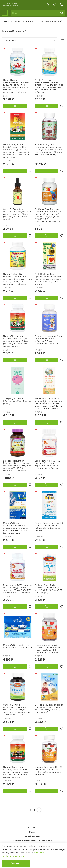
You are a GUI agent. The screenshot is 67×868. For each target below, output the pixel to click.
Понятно (16, 863)
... (36, 21)
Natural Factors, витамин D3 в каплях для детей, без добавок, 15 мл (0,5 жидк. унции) (49, 527)
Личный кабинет (32, 836)
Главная (6, 21)
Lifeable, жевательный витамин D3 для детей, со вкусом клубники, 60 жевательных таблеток (48, 649)
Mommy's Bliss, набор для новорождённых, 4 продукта (17, 646)
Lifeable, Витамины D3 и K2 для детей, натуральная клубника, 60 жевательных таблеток (49, 771)
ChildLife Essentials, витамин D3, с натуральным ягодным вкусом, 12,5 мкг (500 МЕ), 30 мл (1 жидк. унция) (17, 214)
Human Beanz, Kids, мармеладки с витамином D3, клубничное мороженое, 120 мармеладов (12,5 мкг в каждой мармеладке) (49, 149)
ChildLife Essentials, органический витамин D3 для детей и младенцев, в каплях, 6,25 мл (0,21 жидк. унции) (49, 279)
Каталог (32, 827)
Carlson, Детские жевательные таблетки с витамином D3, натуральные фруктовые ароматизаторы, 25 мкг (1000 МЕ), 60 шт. (17, 710)
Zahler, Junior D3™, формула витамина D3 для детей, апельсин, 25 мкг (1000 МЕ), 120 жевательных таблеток (18, 589)
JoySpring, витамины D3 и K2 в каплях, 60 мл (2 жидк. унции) (17, 401)
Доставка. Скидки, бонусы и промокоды (32, 841)
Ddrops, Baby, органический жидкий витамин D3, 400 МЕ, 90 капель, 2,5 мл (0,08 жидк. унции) (49, 708)
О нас (32, 832)
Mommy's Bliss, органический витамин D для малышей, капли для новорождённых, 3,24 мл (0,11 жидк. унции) (16, 528)
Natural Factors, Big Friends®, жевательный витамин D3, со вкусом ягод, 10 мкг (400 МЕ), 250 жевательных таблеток (17, 279)
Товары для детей (22, 21)
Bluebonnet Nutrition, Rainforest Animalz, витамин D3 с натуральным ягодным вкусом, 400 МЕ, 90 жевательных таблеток (17, 466)
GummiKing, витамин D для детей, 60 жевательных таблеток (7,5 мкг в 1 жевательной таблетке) (48, 340)
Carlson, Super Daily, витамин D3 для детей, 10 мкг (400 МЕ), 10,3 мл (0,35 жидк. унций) (49, 589)
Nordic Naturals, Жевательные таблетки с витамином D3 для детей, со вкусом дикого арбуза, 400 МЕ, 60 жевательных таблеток (49, 86)
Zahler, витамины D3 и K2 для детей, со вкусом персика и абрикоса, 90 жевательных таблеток (48, 464)
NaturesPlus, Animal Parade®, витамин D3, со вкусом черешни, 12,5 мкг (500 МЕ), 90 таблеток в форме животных (16, 341)
